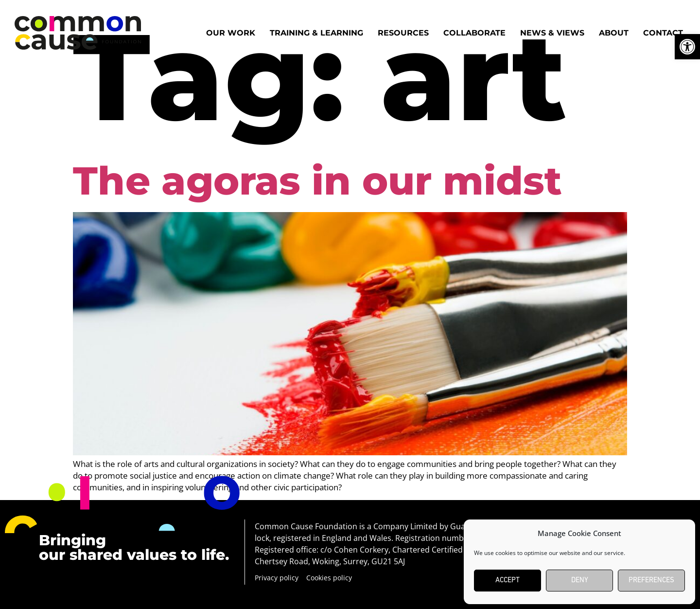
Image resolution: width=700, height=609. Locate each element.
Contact (663, 33)
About (614, 33)
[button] (687, 47)
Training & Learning (316, 33)
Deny (580, 581)
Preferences (651, 581)
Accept (507, 581)
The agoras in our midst (317, 181)
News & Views (552, 33)
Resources (403, 33)
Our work (231, 33)
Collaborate (474, 33)
